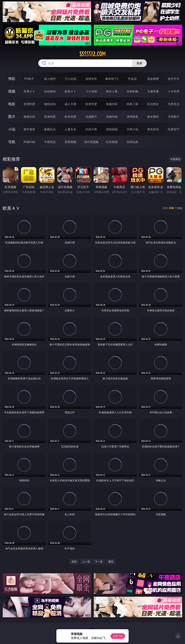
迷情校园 (112, 129)
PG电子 (29, 79)
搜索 (139, 63)
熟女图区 (153, 117)
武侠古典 (91, 129)
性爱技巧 (174, 129)
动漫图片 (91, 117)
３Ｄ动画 (91, 91)
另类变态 (174, 104)
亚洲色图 (50, 117)
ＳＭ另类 (174, 91)
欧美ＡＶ (70, 91)
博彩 (12, 79)
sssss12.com (92, 54)
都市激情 (29, 129)
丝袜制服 (132, 91)
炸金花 (132, 79)
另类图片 (174, 117)
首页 (74, 562)
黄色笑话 (153, 129)
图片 (12, 117)
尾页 (111, 562)
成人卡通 (70, 104)
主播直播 (153, 91)
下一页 (99, 562)
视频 (12, 91)
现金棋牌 (153, 79)
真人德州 (50, 79)
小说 (12, 129)
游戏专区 (91, 79)
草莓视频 (70, 142)
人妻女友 (70, 129)
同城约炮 (29, 142)
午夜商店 (50, 142)
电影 (12, 104)
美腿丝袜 (112, 117)
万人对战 (70, 79)
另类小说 (132, 129)
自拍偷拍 (50, 91)
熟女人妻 (112, 91)
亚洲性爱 (29, 104)
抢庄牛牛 (174, 79)
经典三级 (132, 104)
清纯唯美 (132, 117)
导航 (12, 142)
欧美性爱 (91, 104)
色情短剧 (132, 142)
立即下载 (118, 636)
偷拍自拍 (50, 104)
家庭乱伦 (50, 129)
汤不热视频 (91, 142)
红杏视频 (112, 142)
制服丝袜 (112, 104)
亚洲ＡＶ (29, 91)
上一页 (86, 562)
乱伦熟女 (153, 104)
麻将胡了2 (112, 79)
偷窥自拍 (29, 117)
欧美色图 (70, 117)
